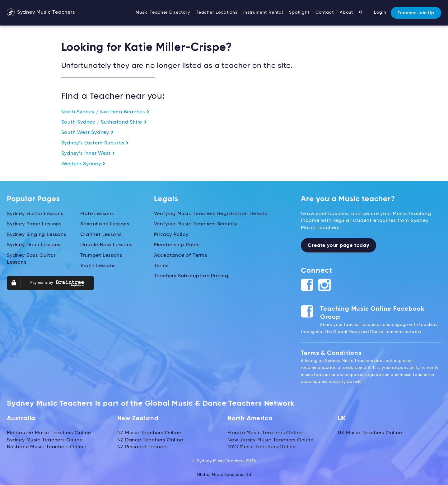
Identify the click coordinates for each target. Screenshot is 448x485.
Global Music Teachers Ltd (224, 475)
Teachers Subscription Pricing (191, 276)
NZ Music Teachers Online (149, 433)
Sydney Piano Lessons (34, 224)
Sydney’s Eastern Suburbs (95, 143)
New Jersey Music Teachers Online (271, 440)
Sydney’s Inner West (88, 153)
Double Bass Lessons (106, 245)
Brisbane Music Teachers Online (47, 447)
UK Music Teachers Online (370, 433)
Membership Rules (177, 245)
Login (380, 12)
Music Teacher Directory (163, 12)
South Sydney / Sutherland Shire (104, 122)
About (346, 12)
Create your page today (338, 246)
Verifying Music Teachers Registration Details (211, 214)
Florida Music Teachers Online (265, 433)
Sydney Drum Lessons (34, 245)
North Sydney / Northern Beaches (106, 112)
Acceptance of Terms (181, 255)
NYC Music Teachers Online (262, 447)
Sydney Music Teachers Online (45, 440)
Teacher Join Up (416, 13)
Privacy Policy (171, 235)
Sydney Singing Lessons (37, 235)
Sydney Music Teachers (41, 13)
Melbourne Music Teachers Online (49, 433)
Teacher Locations (217, 12)
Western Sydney (84, 164)
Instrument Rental (263, 12)
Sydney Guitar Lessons (35, 214)
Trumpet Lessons (101, 255)
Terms (161, 266)
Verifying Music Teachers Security (196, 224)
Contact (325, 12)
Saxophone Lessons (105, 224)
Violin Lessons (98, 266)
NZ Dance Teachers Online (150, 440)
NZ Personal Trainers (142, 447)
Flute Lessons (97, 214)
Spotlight (299, 12)
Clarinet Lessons (101, 235)
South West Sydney (88, 133)
